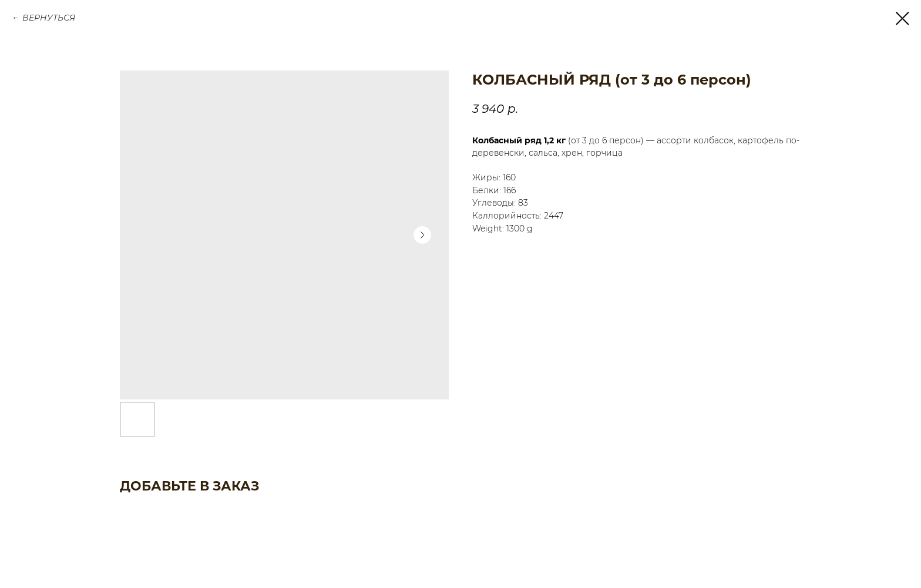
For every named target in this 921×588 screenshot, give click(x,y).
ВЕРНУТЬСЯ (49, 18)
